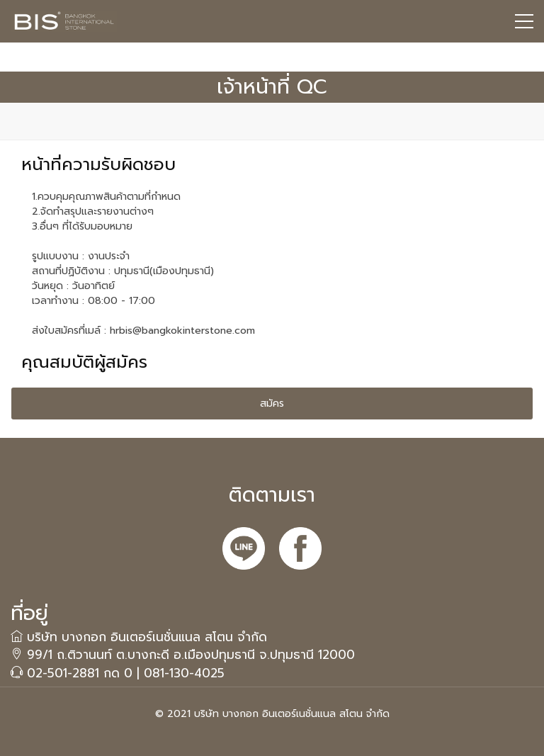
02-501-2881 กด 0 (80, 673)
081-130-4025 (184, 673)
